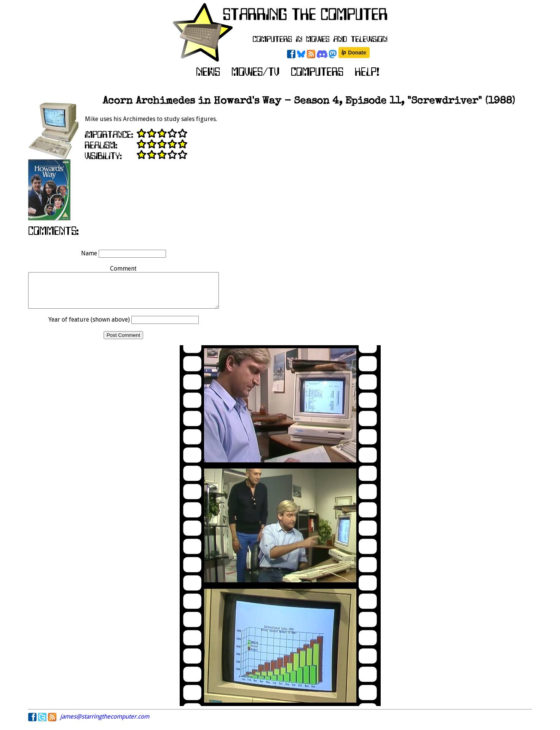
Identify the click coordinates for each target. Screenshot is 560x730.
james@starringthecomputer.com (105, 723)
